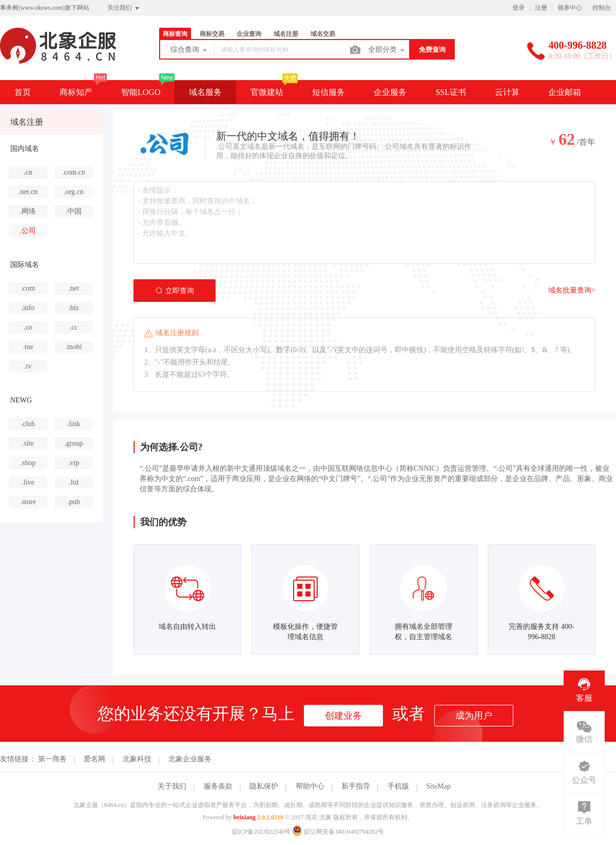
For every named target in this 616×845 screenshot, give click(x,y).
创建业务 (343, 716)
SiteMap (438, 786)
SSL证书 (451, 92)
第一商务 (52, 759)
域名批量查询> (572, 290)
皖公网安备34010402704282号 (338, 832)
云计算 (507, 92)
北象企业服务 (190, 759)
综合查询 (189, 50)
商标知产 (76, 92)
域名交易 (323, 34)
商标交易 (212, 34)
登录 (518, 8)
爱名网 (94, 759)
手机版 (398, 786)
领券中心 (570, 8)
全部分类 (387, 50)
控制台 (602, 8)
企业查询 (249, 34)
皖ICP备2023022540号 (262, 832)
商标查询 (175, 34)
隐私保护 (264, 786)
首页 (23, 92)
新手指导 (356, 786)
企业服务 (390, 92)
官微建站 (267, 92)
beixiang (245, 817)
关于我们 (172, 786)
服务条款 (218, 786)
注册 (541, 8)
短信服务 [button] (329, 92)
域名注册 (286, 34)
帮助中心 (310, 786)
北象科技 (137, 759)
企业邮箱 (565, 92)
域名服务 (205, 92)
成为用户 (474, 716)
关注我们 (124, 8)
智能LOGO (141, 92)
